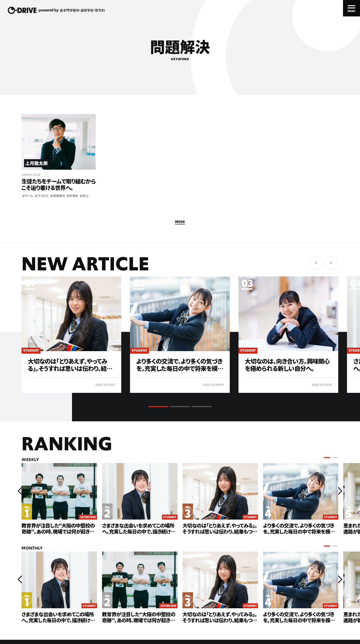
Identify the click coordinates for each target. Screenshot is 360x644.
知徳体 (72, 196)
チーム (28, 196)
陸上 (84, 196)
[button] (331, 263)
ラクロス (42, 196)
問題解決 (58, 196)
